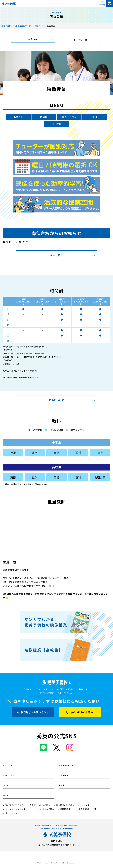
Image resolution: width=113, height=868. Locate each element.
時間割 (44, 117)
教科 (95, 117)
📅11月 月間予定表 (17, 243)
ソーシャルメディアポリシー (18, 810)
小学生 (6, 786)
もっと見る (57, 256)
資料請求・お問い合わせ (35, 713)
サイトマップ (11, 814)
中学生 (62, 786)
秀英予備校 (6, 26)
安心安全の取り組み (14, 806)
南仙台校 (39, 26)
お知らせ (18, 117)
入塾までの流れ (10, 776)
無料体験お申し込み (82, 713)
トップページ (9, 766)
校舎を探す (63, 776)
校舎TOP (33, 40)
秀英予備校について (67, 766)
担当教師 (56, 124)
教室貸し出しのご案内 (40, 806)
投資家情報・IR (86, 810)
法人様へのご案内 (46, 810)
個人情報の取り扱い (65, 806)
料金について (56, 401)
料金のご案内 (69, 117)
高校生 (6, 796)
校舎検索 (102, 5)
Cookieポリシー (88, 806)
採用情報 (64, 810)
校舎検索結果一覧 (23, 26)
